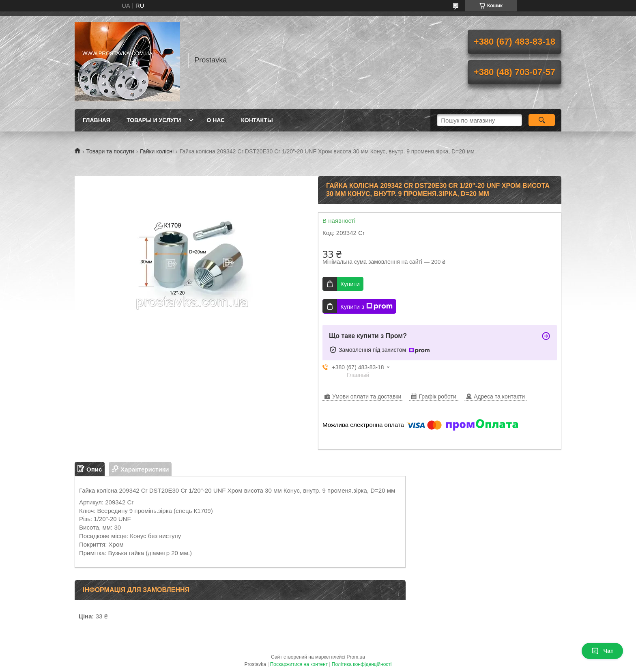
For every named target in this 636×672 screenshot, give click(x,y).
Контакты (257, 120)
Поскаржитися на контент (299, 664)
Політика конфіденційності (362, 664)
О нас (216, 120)
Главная (97, 120)
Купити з (366, 306)
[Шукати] (542, 120)
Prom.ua (356, 657)
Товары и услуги (154, 120)
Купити (350, 284)
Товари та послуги (110, 151)
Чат (602, 651)
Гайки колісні (157, 151)
